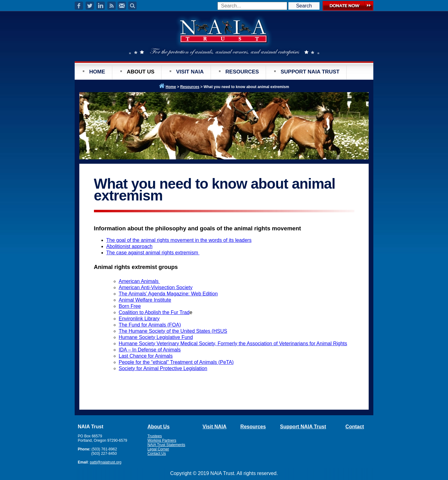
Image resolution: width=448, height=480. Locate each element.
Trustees (155, 436)
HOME (97, 72)
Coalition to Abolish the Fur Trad (154, 312)
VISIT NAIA (190, 72)
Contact (355, 427)
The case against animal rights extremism (153, 253)
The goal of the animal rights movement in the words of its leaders (179, 240)
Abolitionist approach (130, 246)
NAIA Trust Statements (166, 445)
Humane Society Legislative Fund (156, 337)
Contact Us (157, 454)
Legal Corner (158, 449)
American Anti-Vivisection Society (156, 287)
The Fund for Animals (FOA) (150, 325)
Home (171, 87)
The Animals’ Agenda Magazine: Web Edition (168, 294)
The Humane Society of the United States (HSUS (173, 331)
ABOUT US (140, 72)
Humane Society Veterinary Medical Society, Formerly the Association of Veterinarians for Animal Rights (233, 344)
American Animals (140, 281)
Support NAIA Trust (303, 427)
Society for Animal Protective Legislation (163, 368)
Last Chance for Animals (146, 356)
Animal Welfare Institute (145, 300)
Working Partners (162, 440)
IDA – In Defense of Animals (150, 350)
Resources (190, 87)
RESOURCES (242, 72)
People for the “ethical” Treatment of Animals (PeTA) (176, 362)
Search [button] (304, 6)
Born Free (130, 306)
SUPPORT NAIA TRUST (310, 72)
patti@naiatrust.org (106, 462)
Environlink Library (139, 319)
